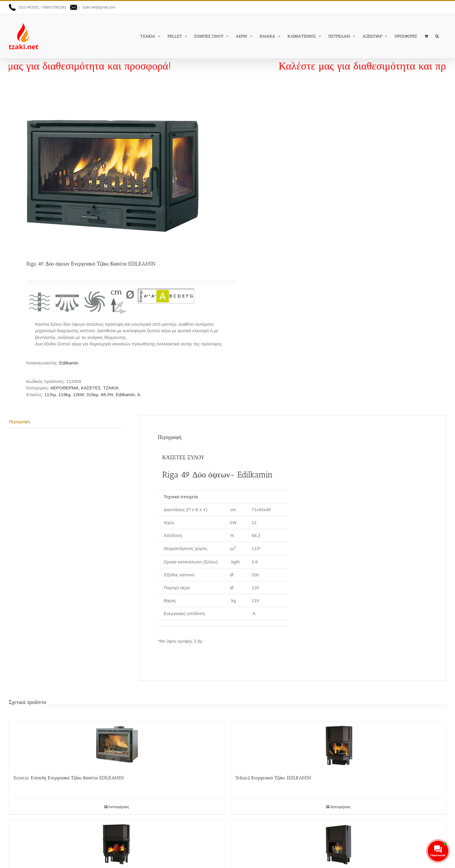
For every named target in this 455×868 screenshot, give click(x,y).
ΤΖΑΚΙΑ (111, 388)
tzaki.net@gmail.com (98, 7)
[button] (437, 36)
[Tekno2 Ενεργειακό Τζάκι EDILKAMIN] (339, 745)
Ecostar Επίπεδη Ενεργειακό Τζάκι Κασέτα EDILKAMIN (69, 778)
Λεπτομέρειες (119, 807)
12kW (78, 395)
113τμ (50, 395)
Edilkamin (69, 363)
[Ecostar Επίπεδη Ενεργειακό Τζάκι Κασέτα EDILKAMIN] (117, 745)
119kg (64, 395)
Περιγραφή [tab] (19, 422)
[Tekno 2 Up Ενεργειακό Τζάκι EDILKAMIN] (117, 844)
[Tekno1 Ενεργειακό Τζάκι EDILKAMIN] (339, 844)
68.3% (107, 395)
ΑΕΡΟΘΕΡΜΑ (65, 388)
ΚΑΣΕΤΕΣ (91, 388)
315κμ (92, 395)
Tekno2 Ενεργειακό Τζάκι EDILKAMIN (273, 778)
